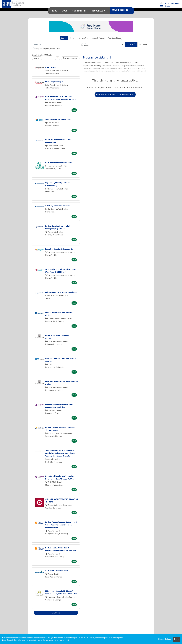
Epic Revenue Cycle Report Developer (61, 292)
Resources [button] (97, 11)
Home (54, 11)
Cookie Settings (165, 639)
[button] (143, 44)
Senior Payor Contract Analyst (58, 119)
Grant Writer (50, 67)
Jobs (65, 11)
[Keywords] (56, 44)
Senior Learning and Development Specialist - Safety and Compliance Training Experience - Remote (60, 453)
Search (64, 38)
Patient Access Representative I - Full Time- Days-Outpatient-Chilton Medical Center (61, 525)
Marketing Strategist (54, 82)
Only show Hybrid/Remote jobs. (48, 48)
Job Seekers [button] (122, 10)
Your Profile (80, 11)
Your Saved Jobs (115, 38)
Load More (56, 613)
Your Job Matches (98, 38)
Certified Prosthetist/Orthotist (58, 163)
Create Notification (70, 58)
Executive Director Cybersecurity (59, 249)
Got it (176, 639)
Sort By (36, 58)
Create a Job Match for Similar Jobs (115, 94)
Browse (72, 38)
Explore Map (84, 38)
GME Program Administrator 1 (58, 206)
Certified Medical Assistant (57, 571)
